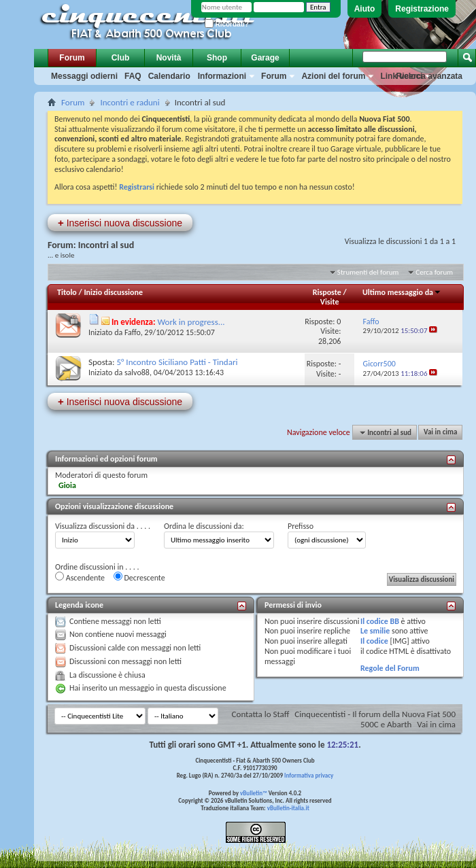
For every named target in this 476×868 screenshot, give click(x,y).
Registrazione (422, 9)
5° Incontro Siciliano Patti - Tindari (177, 362)
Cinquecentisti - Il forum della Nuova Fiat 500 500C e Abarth (375, 719)
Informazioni (222, 76)
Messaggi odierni (84, 76)
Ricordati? (227, 24)
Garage (265, 58)
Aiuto (365, 9)
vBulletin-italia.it (288, 808)
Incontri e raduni (130, 102)
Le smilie (375, 631)
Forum (72, 58)
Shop (217, 58)
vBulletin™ (254, 793)
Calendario (169, 76)
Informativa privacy (309, 775)
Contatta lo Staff (261, 714)
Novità (169, 58)
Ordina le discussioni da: (204, 526)
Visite (330, 302)
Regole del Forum (390, 668)
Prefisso (301, 526)
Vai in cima (440, 433)
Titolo (67, 292)
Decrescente (139, 577)
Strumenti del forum (368, 272)
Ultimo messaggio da (402, 292)
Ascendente (80, 577)
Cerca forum (434, 272)
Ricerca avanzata (429, 76)
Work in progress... (191, 322)
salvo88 (137, 372)
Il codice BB (380, 621)
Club (121, 58)
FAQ (133, 76)
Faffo (133, 332)
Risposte (327, 292)
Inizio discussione (113, 292)
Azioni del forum (333, 76)
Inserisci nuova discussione (120, 223)
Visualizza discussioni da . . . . (103, 526)
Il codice (374, 641)
